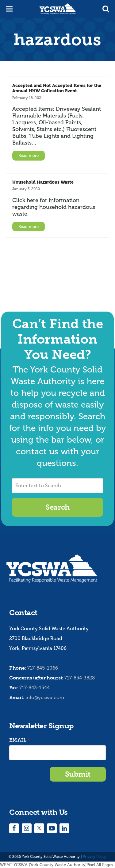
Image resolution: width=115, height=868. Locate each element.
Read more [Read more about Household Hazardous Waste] (29, 227)
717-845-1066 (43, 668)
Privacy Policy (95, 857)
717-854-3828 (80, 678)
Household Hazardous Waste (43, 182)
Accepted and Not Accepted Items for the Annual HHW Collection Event (57, 88)
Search (57, 507)
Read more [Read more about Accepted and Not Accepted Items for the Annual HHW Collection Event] (29, 155)
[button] (106, 9)
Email (19, 740)
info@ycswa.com (45, 697)
